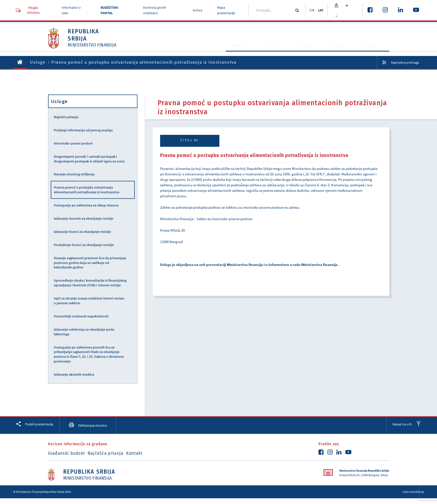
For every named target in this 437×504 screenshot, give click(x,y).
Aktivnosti (270, 51)
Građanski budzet (67, 453)
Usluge (373, 51)
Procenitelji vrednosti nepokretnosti (81, 316)
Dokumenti (307, 51)
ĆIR (309, 10)
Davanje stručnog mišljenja (74, 174)
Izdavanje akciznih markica (74, 374)
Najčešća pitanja (66, 117)
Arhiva (195, 10)
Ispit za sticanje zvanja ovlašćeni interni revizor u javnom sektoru (89, 301)
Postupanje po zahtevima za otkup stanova (86, 205)
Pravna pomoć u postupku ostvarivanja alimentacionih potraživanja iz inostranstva (87, 190)
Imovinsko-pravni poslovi (73, 143)
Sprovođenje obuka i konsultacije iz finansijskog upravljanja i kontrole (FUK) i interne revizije (90, 283)
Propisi (341, 51)
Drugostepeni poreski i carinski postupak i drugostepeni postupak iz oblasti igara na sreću (89, 159)
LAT (320, 10)
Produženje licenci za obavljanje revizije (84, 245)
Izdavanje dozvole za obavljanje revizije (84, 218)
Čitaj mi (190, 140)
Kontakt (148, 453)
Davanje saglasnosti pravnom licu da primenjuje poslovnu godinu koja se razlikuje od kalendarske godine (90, 263)
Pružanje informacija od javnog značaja (83, 130)
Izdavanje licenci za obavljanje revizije (82, 232)
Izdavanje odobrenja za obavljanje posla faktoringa (84, 332)
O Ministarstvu (229, 51)
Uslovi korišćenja (413, 492)
